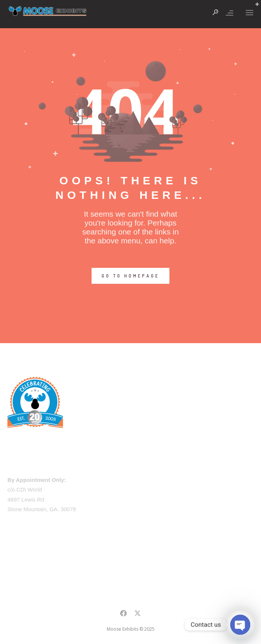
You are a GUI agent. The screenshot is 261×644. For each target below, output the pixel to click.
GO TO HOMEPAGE (130, 276)
